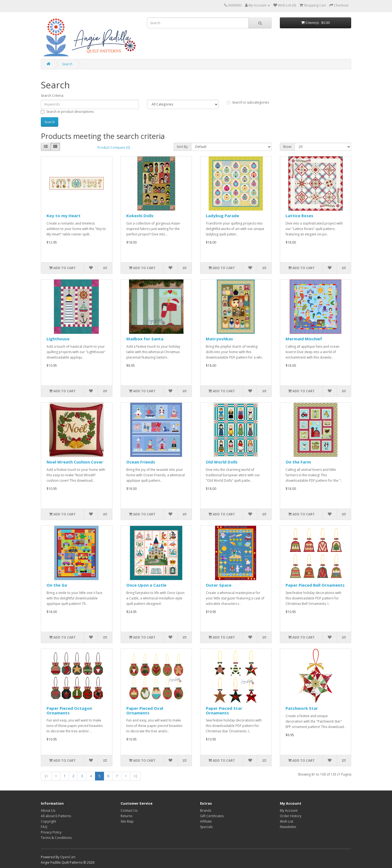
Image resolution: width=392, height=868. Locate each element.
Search (67, 64)
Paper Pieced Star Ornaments (224, 710)
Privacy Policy (51, 832)
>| (135, 776)
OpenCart (68, 857)
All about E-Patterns (56, 816)
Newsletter (288, 827)
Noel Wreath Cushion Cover (75, 462)
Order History (291, 816)
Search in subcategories (248, 102)
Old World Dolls (222, 462)
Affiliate (206, 821)
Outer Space (219, 585)
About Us (48, 811)
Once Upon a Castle (146, 585)
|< (46, 776)
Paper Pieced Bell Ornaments (315, 585)
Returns (126, 816)
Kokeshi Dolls (140, 216)
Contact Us (129, 811)
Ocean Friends (141, 462)
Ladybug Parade (222, 216)
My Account (289, 811)
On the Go (57, 585)
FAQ (44, 827)
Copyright (48, 821)
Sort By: (183, 147)
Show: (287, 147)
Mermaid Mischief (304, 339)
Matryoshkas (219, 339)
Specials (206, 827)
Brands (206, 811)
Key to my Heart (64, 216)
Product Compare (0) (114, 147)
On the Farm (298, 462)
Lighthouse (58, 339)
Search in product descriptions (67, 112)
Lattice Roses (299, 216)
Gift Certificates (212, 816)
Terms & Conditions (56, 838)
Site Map (127, 821)
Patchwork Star (302, 708)
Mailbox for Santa (145, 339)
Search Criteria (52, 96)
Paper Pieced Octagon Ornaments (69, 710)
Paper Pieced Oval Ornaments (145, 710)
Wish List (287, 821)
